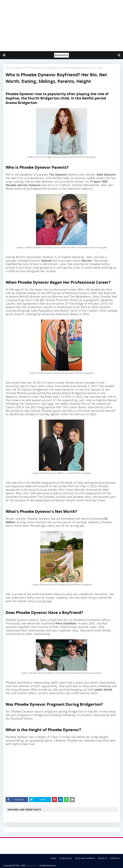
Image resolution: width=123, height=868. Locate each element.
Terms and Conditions (85, 858)
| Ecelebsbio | (32, 866)
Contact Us (115, 858)
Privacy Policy (66, 858)
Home (8, 68)
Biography (18, 68)
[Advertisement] (61, 26)
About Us (102, 858)
